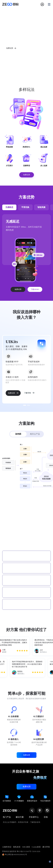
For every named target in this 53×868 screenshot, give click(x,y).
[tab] (26, 539)
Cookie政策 (36, 847)
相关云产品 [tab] (35, 434)
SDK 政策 (26, 847)
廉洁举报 (46, 847)
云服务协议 (7, 847)
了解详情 (29, 393)
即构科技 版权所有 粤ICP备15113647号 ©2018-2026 (21, 851)
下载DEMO (35, 289)
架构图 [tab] (18, 434)
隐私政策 (17, 847)
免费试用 (18, 289)
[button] (26, 539)
